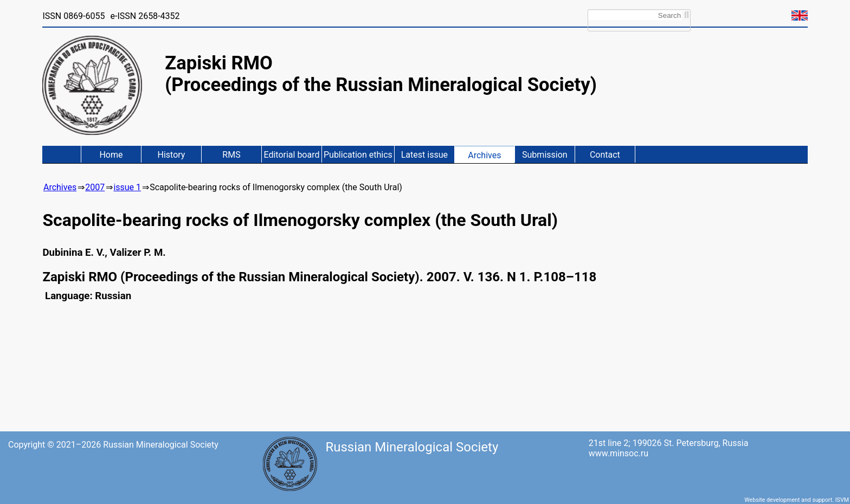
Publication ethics (358, 155)
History (172, 155)
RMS (231, 155)
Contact (605, 155)
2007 (95, 187)
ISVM (842, 500)
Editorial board (291, 155)
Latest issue (424, 155)
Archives (484, 155)
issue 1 (127, 187)
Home (111, 155)
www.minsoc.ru (619, 453)
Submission (545, 155)
